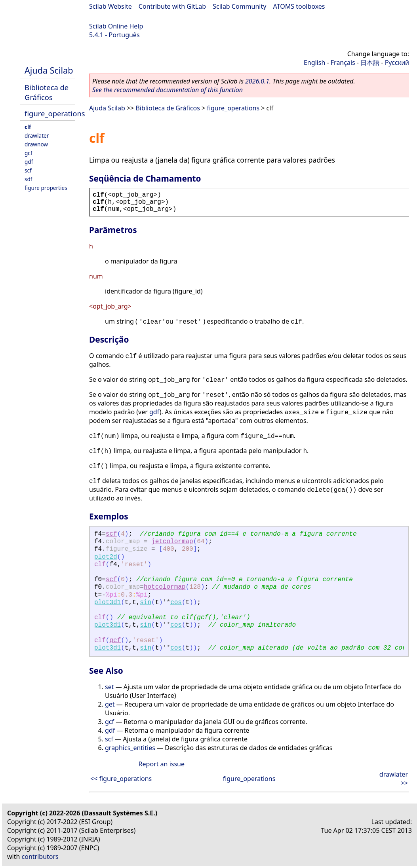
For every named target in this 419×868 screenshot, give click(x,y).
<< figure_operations (121, 779)
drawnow (36, 144)
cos (176, 603)
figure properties (46, 188)
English (314, 63)
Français (343, 63)
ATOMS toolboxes (299, 6)
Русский (397, 63)
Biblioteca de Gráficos (47, 92)
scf (28, 170)
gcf (29, 153)
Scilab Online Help (116, 26)
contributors (40, 857)
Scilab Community (239, 6)
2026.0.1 (257, 81)
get (110, 704)
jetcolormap (172, 542)
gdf (29, 162)
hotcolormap (165, 587)
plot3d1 (108, 603)
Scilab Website (110, 6)
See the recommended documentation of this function (168, 90)
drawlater (37, 136)
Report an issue (162, 764)
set (109, 687)
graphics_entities (130, 748)
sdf (29, 179)
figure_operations (55, 113)
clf (28, 127)
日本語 (370, 63)
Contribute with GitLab (172, 6)
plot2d (106, 557)
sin (146, 603)
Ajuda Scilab (49, 70)
